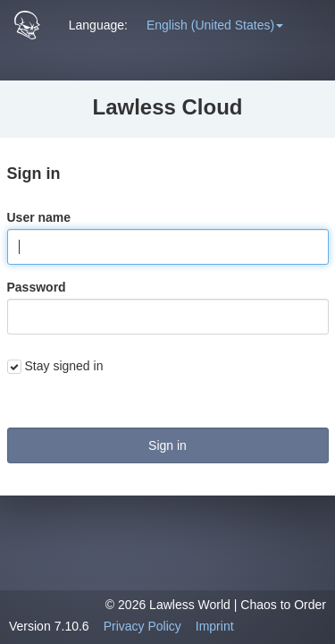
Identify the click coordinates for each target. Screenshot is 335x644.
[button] (215, 25)
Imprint (215, 626)
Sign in (167, 445)
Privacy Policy (142, 626)
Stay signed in (64, 366)
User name (39, 217)
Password (37, 287)
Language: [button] (98, 25)
